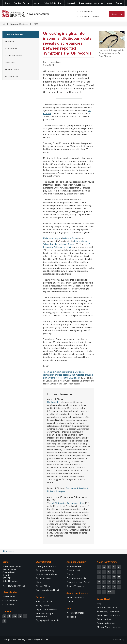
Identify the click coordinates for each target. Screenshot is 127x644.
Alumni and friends (75, 597)
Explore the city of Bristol (78, 582)
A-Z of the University (107, 562)
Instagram (61, 491)
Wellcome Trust (70, 238)
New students (9, 596)
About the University (76, 562)
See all (111, 592)
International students (46, 574)
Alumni (96, 16)
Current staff (84, 16)
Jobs (69, 608)
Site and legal (103, 599)
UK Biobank (53, 402)
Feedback (10, 552)
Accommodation (43, 578)
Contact (6, 562)
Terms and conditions (107, 607)
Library (39, 582)
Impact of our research (47, 609)
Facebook (83, 488)
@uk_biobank (72, 488)
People (119, 3)
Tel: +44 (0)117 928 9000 (14, 586)
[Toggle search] (117, 14)
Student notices (12, 70)
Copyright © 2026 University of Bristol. (18, 640)
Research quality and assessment (46, 615)
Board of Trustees (75, 586)
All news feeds (12, 77)
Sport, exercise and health (48, 590)
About (37, 3)
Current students (86, 12)
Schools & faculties (53, 3)
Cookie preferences (106, 623)
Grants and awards (14, 55)
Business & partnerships (91, 3)
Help (99, 603)
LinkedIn (51, 491)
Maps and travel (74, 566)
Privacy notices (104, 619)
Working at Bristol (75, 613)
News (109, 3)
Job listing (71, 617)
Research (71, 3)
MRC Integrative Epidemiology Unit (68, 503)
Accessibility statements (108, 611)
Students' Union (43, 586)
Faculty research (44, 605)
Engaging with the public (48, 620)
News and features (38, 14)
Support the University (77, 593)
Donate (70, 601)
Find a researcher (44, 601)
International (11, 48)
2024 (36, 24)
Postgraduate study (45, 570)
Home (7, 3)
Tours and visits (74, 570)
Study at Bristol (22, 3)
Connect (7, 611)
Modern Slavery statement (109, 627)
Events (70, 574)
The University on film (77, 578)
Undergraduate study (46, 566)
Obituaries (10, 62)
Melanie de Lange (51, 238)
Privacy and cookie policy (108, 615)
